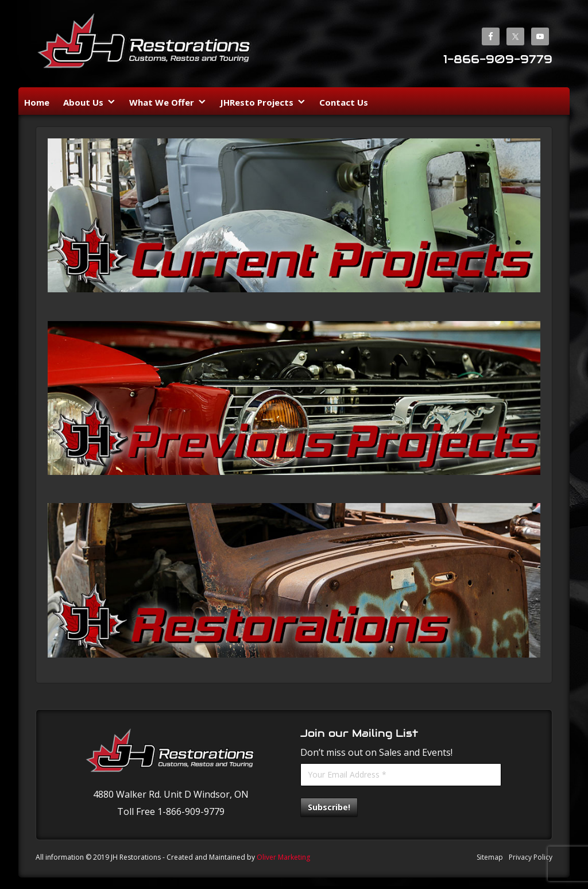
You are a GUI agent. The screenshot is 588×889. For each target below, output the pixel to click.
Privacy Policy (531, 857)
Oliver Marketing (283, 857)
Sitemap (490, 857)
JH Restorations (145, 45)
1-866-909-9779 (498, 59)
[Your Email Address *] (401, 775)
